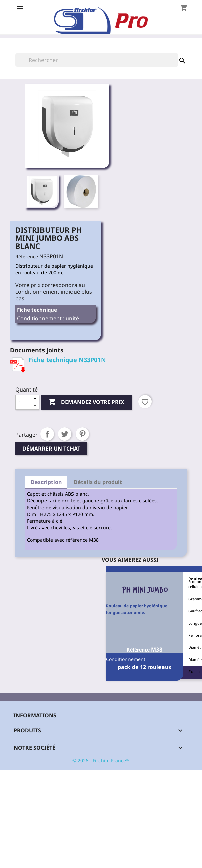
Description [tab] (46, 482)
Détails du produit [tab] (98, 482)
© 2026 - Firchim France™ (101, 761)
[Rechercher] (97, 60)
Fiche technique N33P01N (67, 360)
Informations (35, 715)
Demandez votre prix (86, 402)
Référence (27, 256)
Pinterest (82, 434)
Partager (47, 434)
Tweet (65, 434)
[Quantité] (23, 402)
